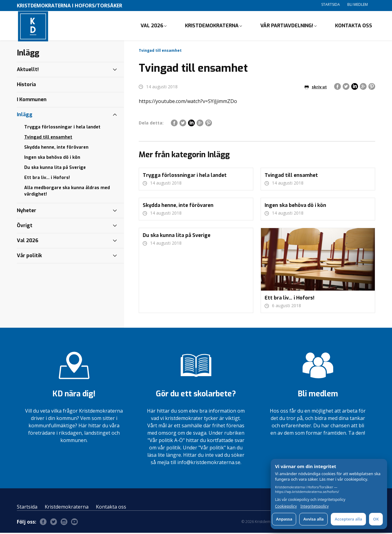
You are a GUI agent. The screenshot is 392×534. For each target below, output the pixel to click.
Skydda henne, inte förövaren (56, 149)
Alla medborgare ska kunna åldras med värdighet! (67, 192)
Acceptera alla (348, 519)
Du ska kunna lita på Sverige (55, 169)
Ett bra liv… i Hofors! (47, 179)
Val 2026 (152, 26)
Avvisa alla (313, 519)
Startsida (331, 4)
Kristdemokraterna (212, 26)
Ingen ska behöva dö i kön (52, 159)
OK (376, 519)
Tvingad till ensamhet (48, 138)
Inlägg (25, 116)
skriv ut (316, 88)
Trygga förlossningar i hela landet (62, 128)
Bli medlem (358, 4)
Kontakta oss (354, 26)
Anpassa (284, 519)
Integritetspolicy (315, 506)
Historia (26, 86)
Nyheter (26, 212)
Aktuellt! (28, 71)
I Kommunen (32, 101)
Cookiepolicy (286, 506)
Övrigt (25, 227)
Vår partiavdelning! (287, 26)
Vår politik (29, 257)
